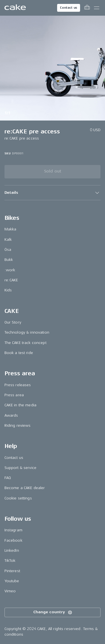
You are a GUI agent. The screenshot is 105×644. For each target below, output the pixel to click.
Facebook (13, 540)
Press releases (18, 385)
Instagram (13, 530)
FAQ (8, 478)
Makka (11, 229)
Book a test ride (19, 353)
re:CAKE (11, 280)
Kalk (8, 240)
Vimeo (10, 591)
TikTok (10, 561)
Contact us (69, 8)
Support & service (20, 468)
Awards (11, 415)
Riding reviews (18, 425)
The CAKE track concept (25, 343)
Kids (8, 290)
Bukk (9, 260)
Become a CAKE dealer (25, 488)
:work (10, 270)
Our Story (13, 322)
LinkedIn (12, 550)
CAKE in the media (20, 405)
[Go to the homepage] (15, 8)
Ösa (8, 250)
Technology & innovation (27, 332)
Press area (14, 395)
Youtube (12, 581)
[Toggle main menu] (97, 8)
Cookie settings (18, 498)
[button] (53, 193)
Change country (53, 612)
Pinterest (12, 571)
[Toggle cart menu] (87, 8)
